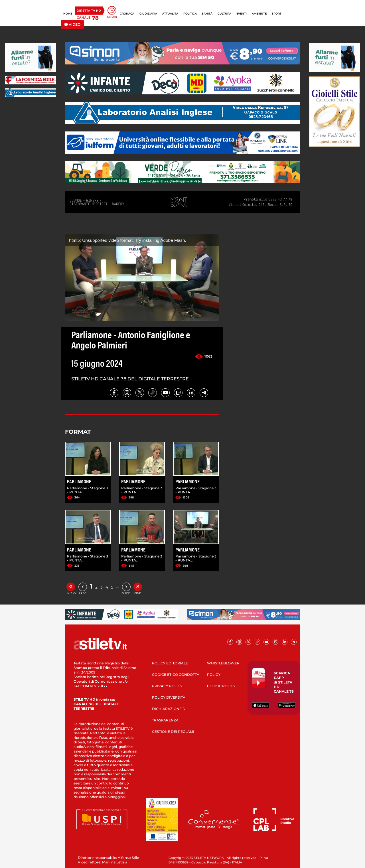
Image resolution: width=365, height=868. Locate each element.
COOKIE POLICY (221, 686)
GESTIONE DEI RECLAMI (173, 732)
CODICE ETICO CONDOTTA (176, 675)
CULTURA (224, 14)
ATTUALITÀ (170, 14)
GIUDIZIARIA (148, 14)
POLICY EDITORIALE (170, 663)
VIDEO (72, 24)
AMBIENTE (259, 14)
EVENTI (242, 14)
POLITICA (190, 14)
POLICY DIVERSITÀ (169, 697)
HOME (68, 14)
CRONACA (127, 14)
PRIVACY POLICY (167, 686)
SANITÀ (207, 14)
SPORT (277, 14)
